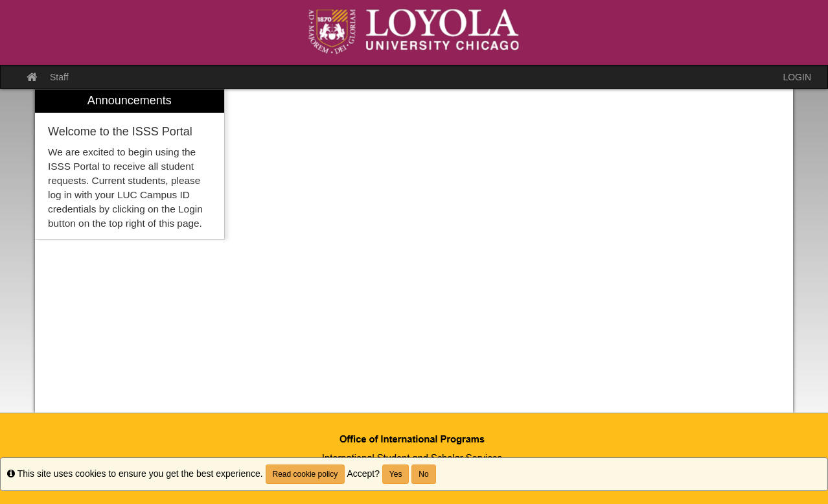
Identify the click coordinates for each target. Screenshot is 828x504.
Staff (59, 77)
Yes (396, 474)
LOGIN (797, 77)
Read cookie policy (305, 474)
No (423, 474)
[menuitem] (130, 164)
